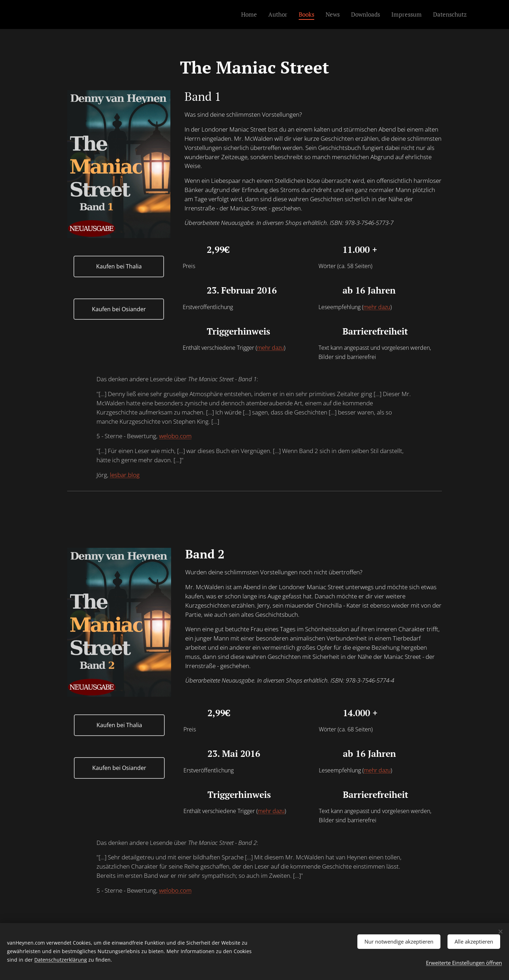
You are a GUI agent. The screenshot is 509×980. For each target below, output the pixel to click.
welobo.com (175, 436)
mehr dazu (377, 307)
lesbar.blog (125, 475)
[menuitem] (251, 15)
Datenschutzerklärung (61, 959)
